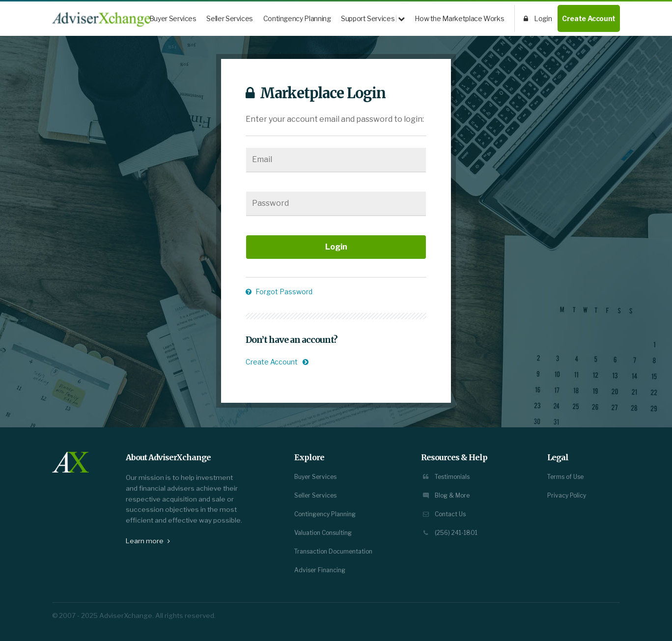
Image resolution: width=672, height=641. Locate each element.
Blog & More (445, 495)
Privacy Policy (567, 495)
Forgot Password (279, 292)
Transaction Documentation (333, 551)
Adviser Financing (320, 570)
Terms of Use (565, 477)
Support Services (373, 18)
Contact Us (443, 514)
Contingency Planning (297, 18)
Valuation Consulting (323, 533)
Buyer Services (173, 18)
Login (538, 18)
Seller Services (230, 18)
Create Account (589, 18)
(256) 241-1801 (449, 533)
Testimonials (445, 477)
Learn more (148, 541)
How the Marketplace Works (459, 18)
